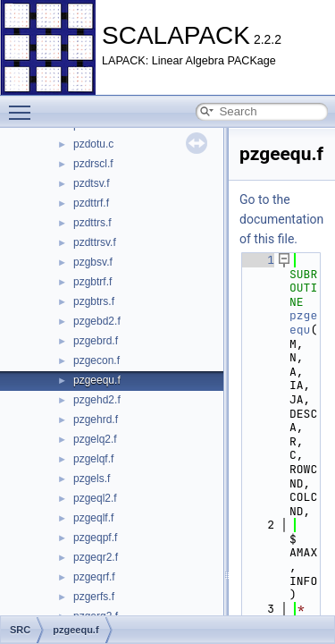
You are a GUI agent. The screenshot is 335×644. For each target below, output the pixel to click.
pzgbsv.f (93, 262)
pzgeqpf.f (95, 538)
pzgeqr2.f (96, 557)
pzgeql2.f (95, 498)
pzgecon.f (96, 360)
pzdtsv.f (91, 183)
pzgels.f (92, 479)
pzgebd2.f (97, 321)
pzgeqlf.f (93, 518)
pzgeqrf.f (94, 577)
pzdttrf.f (91, 203)
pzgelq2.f (95, 439)
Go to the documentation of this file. (281, 219)
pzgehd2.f (97, 400)
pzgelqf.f (93, 459)
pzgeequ (303, 322)
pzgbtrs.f (94, 301)
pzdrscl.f (93, 164)
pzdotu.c (93, 144)
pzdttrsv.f (95, 242)
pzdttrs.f (92, 223)
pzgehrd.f (96, 419)
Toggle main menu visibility (24, 105)
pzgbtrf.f (92, 282)
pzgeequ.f (97, 380)
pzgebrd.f (96, 341)
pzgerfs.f (94, 597)
